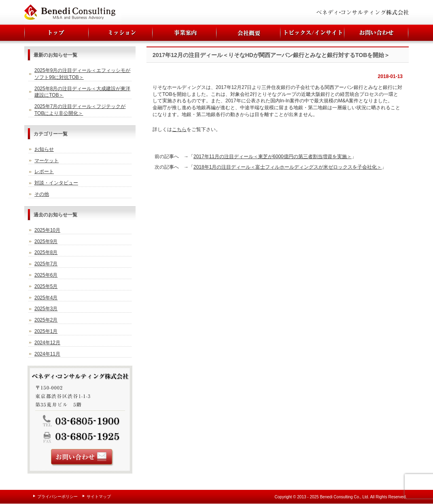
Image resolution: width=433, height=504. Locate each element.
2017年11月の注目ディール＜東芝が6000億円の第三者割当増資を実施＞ (273, 157)
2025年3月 (46, 309)
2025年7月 (46, 264)
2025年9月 (46, 241)
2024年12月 (47, 343)
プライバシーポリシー (57, 497)
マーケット (47, 161)
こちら (179, 129)
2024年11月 (47, 354)
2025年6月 (46, 275)
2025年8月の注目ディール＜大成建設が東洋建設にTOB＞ (82, 92)
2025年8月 (46, 252)
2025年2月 (46, 320)
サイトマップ (99, 497)
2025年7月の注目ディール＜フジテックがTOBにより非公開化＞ (80, 110)
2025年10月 (47, 230)
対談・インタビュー (56, 183)
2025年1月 (46, 331)
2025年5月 (46, 286)
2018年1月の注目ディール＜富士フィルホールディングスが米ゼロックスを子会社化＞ (288, 167)
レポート (44, 172)
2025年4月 (46, 298)
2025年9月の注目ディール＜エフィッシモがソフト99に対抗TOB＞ (82, 74)
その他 (42, 194)
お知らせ (44, 149)
